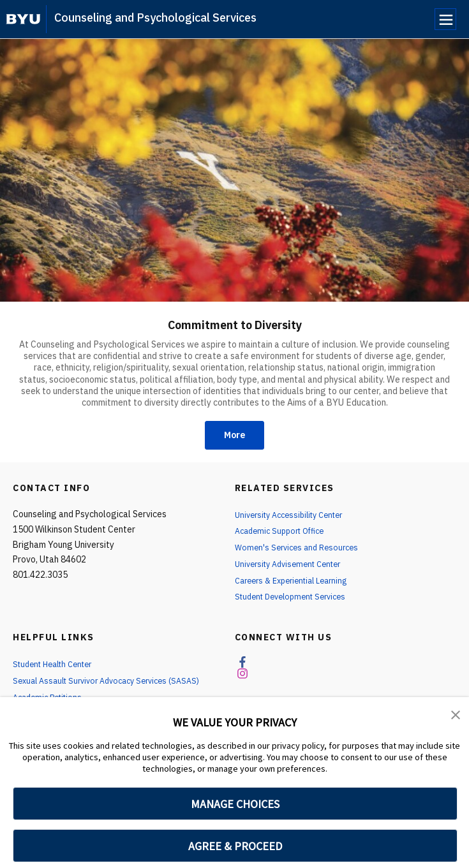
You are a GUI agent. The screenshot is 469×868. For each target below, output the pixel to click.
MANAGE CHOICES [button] (235, 804)
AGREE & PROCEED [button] (235, 846)
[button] (456, 716)
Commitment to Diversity (234, 323)
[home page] (23, 19)
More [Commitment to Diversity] (234, 437)
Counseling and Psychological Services (155, 18)
